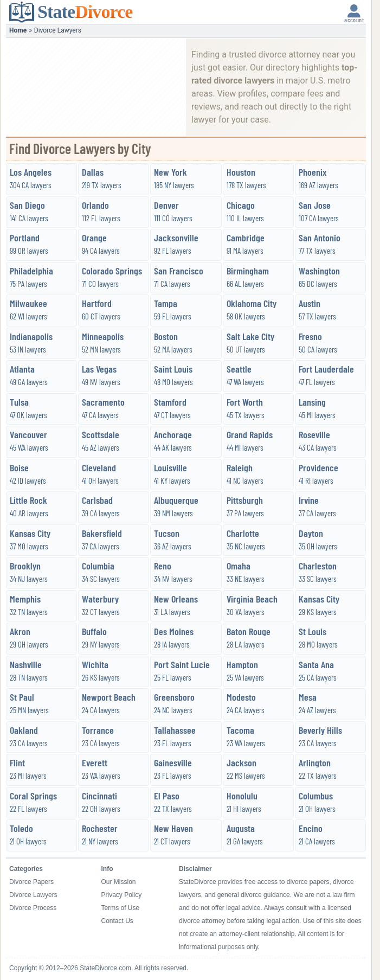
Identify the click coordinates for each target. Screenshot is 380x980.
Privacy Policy (122, 895)
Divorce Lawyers (33, 895)
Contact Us (117, 921)
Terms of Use (121, 908)
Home (18, 30)
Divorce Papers (31, 882)
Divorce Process (33, 908)
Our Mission (119, 882)
